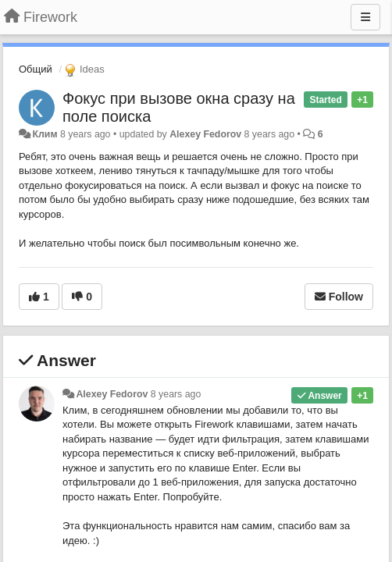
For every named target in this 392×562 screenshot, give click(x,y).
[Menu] (365, 17)
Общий (36, 69)
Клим (45, 134)
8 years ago (176, 394)
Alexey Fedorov (205, 134)
